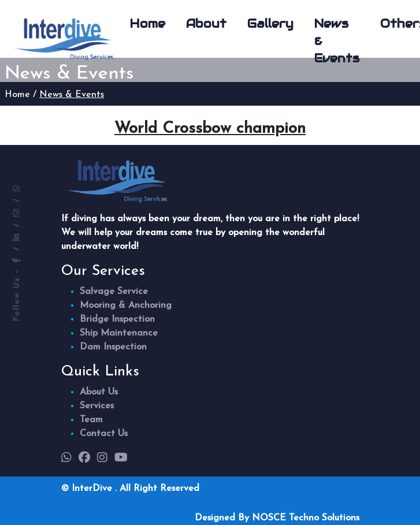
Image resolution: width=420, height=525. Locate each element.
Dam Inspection (113, 347)
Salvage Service (114, 292)
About (206, 24)
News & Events (337, 41)
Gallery (270, 24)
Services (97, 406)
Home (148, 24)
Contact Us (104, 434)
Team (91, 420)
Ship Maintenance (119, 333)
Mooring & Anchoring (126, 306)
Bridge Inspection (117, 319)
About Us (99, 392)
